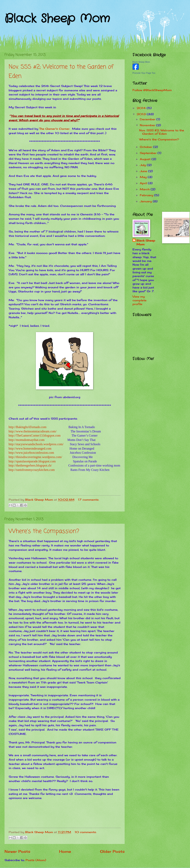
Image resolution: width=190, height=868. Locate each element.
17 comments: (89, 500)
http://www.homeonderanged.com (30, 448)
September (149, 153)
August (146, 159)
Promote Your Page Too (144, 73)
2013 (142, 114)
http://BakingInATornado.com (28, 427)
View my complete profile (139, 300)
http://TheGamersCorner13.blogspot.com (35, 435)
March (145, 189)
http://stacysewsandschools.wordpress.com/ (36, 444)
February (147, 195)
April (144, 183)
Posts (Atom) (36, 860)
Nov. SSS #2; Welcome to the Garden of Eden (162, 132)
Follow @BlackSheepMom (152, 90)
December (148, 119)
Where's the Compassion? (44, 531)
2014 (142, 108)
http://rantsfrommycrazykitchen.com (32, 470)
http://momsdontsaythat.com (27, 440)
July (143, 165)
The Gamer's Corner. (55, 129)
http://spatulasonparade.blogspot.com (32, 461)
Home (65, 851)
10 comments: (86, 832)
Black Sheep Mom (57, 19)
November (148, 125)
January (146, 201)
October (146, 147)
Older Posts (112, 851)
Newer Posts (17, 851)
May (144, 177)
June (144, 171)
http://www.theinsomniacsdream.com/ (33, 431)
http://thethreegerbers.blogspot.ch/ (30, 465)
